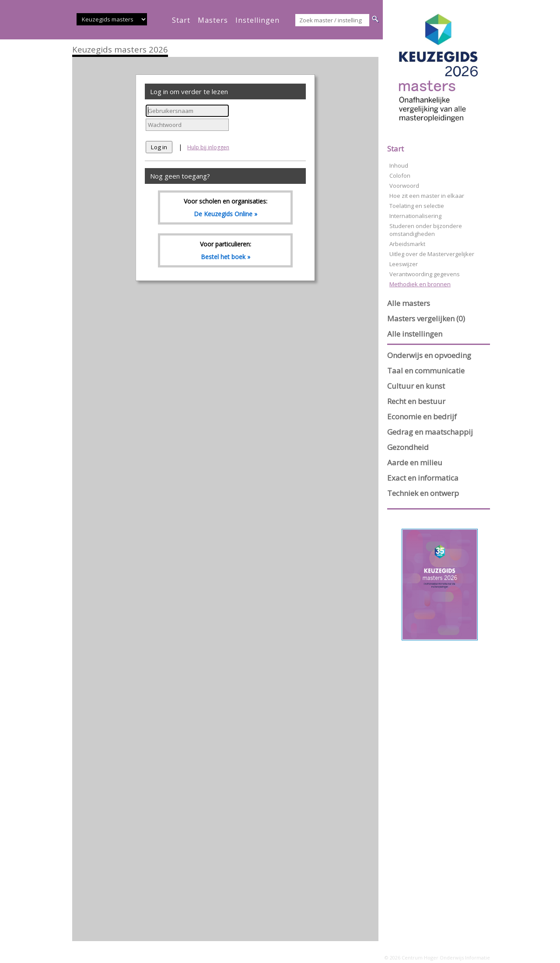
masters (213, 20)
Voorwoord (404, 186)
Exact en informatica (423, 478)
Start (395, 149)
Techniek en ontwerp (423, 493)
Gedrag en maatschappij (430, 432)
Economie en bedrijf (422, 416)
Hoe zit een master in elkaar (427, 196)
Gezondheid (408, 447)
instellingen (257, 20)
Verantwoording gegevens (425, 274)
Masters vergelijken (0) (426, 318)
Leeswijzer (404, 264)
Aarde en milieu (415, 462)
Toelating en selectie (417, 206)
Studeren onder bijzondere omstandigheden (426, 230)
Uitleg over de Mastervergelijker (432, 254)
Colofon (400, 176)
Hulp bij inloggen (208, 147)
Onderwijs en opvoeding (429, 355)
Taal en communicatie (426, 371)
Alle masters (409, 303)
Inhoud (399, 165)
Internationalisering (415, 216)
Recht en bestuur (416, 401)
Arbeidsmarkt (407, 244)
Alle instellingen (415, 334)
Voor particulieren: (225, 250)
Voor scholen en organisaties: (225, 207)
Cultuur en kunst (416, 386)
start (181, 20)
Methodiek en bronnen (420, 284)
